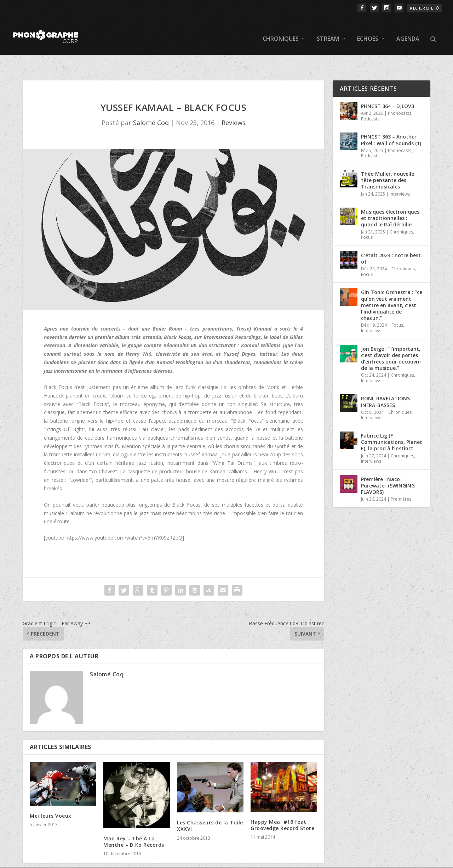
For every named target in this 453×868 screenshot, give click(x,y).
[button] (434, 35)
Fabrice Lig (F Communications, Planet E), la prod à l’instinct (392, 420)
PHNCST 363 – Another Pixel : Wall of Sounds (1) (391, 118)
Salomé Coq (151, 101)
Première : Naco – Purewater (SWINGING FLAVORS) (388, 464)
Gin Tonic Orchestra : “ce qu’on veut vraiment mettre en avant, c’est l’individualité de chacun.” (392, 283)
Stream (328, 29)
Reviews (234, 101)
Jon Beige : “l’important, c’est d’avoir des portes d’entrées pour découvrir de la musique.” (391, 337)
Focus (367, 215)
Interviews (400, 172)
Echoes (368, 29)
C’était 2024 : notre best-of (392, 236)
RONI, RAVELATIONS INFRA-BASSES (385, 380)
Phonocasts (400, 91)
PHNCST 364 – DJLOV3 (388, 84)
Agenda (408, 29)
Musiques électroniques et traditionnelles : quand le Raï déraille (390, 196)
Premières (401, 477)
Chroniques (281, 29)
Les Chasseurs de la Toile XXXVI (210, 804)
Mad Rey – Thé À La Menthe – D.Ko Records (134, 820)
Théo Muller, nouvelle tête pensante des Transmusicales (388, 158)
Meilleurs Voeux (51, 794)
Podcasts (370, 97)
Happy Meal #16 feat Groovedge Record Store (282, 803)
